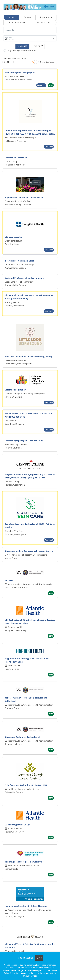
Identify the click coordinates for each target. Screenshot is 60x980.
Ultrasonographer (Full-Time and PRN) (24, 441)
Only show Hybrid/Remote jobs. (21, 50)
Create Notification (46, 62)
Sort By (7, 62)
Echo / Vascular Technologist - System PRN (26, 785)
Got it (39, 958)
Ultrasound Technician (16, 158)
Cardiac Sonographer (15, 390)
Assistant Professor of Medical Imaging (24, 278)
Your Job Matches (17, 22)
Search (11, 17)
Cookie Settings (26, 958)
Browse (27, 17)
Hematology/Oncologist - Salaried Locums (26, 906)
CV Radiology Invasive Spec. (18, 825)
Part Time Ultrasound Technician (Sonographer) (28, 356)
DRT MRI (9, 580)
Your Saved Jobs (44, 22)
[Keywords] (30, 30)
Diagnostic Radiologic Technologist (22, 737)
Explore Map (46, 17)
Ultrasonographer (14, 237)
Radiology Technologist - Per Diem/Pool (25, 862)
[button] (38, 46)
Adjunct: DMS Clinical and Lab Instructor (24, 197)
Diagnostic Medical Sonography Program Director (29, 551)
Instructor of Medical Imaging (19, 261)
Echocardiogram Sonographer (20, 72)
